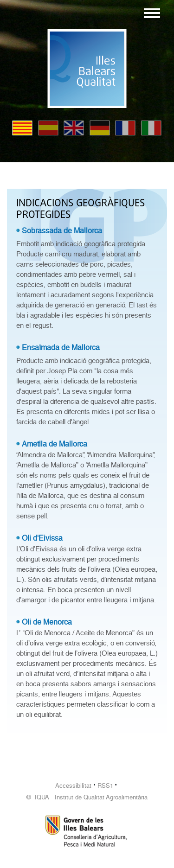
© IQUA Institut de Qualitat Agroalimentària (87, 797)
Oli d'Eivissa (42, 538)
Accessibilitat (73, 786)
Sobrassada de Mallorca (62, 231)
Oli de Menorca (47, 622)
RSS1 (105, 786)
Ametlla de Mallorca (55, 444)
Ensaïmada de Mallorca (61, 348)
